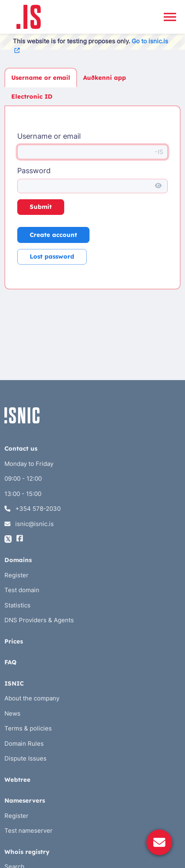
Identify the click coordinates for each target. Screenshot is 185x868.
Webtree (17, 780)
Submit (41, 207)
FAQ (10, 662)
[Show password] (158, 186)
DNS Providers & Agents (39, 620)
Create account (53, 235)
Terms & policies (28, 728)
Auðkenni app (105, 78)
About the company (32, 698)
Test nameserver (28, 831)
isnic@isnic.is (29, 524)
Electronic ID (32, 96)
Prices (14, 641)
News (12, 713)
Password (34, 171)
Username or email (41, 78)
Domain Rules (24, 744)
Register (16, 575)
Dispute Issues (25, 758)
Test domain (22, 590)
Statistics (17, 605)
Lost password (52, 256)
